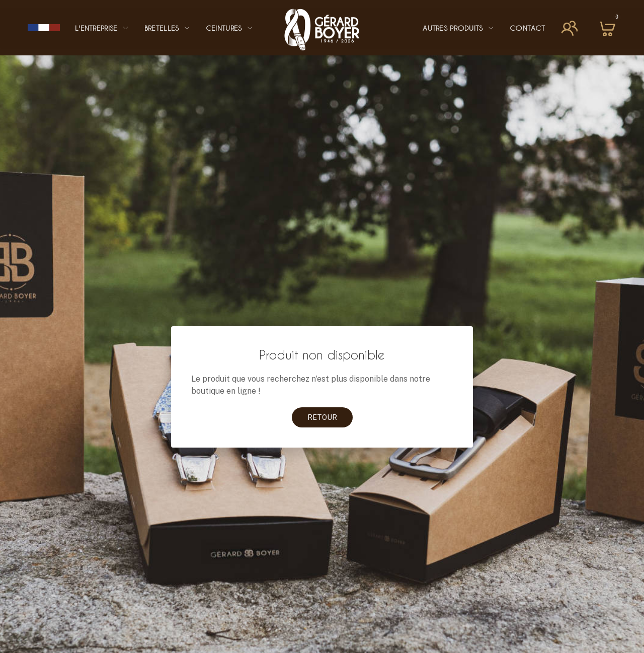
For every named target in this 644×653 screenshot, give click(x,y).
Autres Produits (459, 28)
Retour (322, 417)
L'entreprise (102, 28)
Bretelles (168, 28)
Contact (527, 28)
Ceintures (230, 28)
